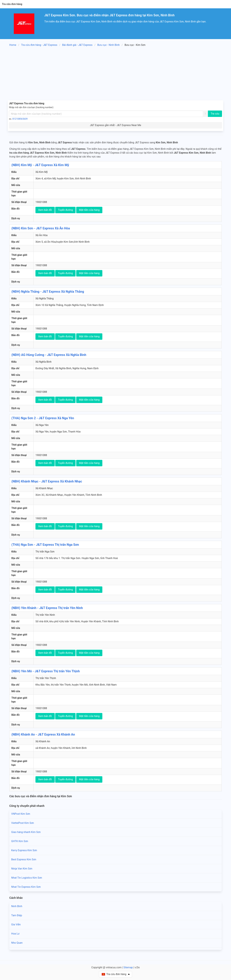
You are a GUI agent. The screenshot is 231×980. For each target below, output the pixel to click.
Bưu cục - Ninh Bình (109, 45)
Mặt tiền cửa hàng (89, 210)
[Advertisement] (116, 74)
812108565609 (20, 119)
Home (13, 45)
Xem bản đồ (45, 210)
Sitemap (128, 967)
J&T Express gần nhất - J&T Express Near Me (115, 125)
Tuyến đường (65, 210)
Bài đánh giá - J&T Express (77, 45)
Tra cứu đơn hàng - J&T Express (39, 45)
